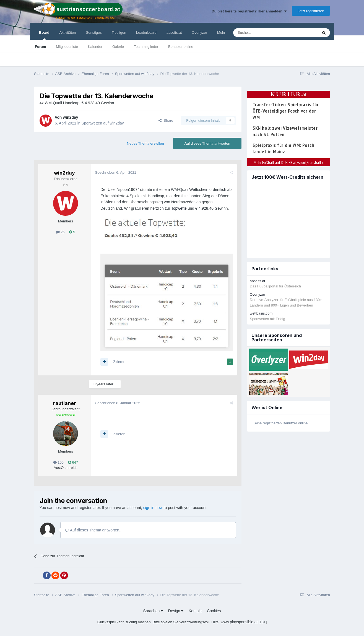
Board (44, 35)
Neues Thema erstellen (145, 143)
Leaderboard (146, 33)
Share (166, 120)
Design (176, 611)
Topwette (179, 208)
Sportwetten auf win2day (103, 123)
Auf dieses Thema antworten (207, 143)
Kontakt (195, 611)
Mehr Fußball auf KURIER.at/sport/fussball (289, 162)
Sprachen (153, 611)
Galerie (118, 47)
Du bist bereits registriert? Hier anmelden (249, 11)
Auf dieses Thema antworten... (94, 530)
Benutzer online (181, 47)
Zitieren (119, 362)
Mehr (221, 33)
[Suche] (263, 33)
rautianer (65, 403)
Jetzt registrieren (311, 11)
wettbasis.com (261, 313)
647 (73, 462)
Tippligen (119, 33)
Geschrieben (116, 172)
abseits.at (174, 33)
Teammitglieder (146, 47)
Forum (40, 47)
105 (58, 462)
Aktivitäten (68, 33)
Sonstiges (94, 33)
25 (60, 232)
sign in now (153, 508)
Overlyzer (199, 33)
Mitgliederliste (67, 47)
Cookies (214, 611)
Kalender (95, 47)
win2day (70, 117)
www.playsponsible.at (239, 622)
